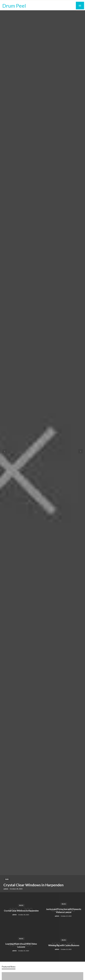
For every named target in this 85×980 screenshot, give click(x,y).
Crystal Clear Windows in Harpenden (34, 885)
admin (6, 889)
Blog (7, 879)
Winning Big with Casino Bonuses (64, 945)
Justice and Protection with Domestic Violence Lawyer (64, 911)
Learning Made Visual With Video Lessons (21, 945)
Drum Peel (14, 6)
